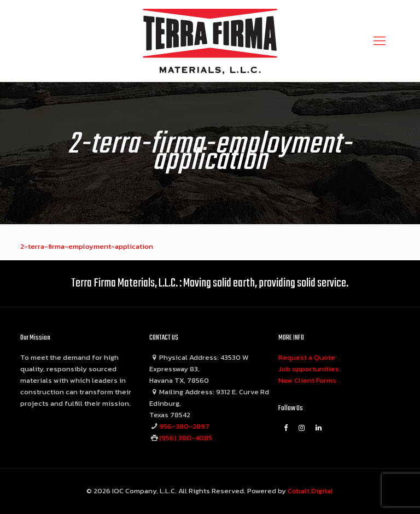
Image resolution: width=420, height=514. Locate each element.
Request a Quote (307, 357)
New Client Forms (307, 380)
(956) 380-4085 (186, 438)
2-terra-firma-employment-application (87, 246)
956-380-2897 (184, 426)
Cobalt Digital (310, 491)
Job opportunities (309, 369)
